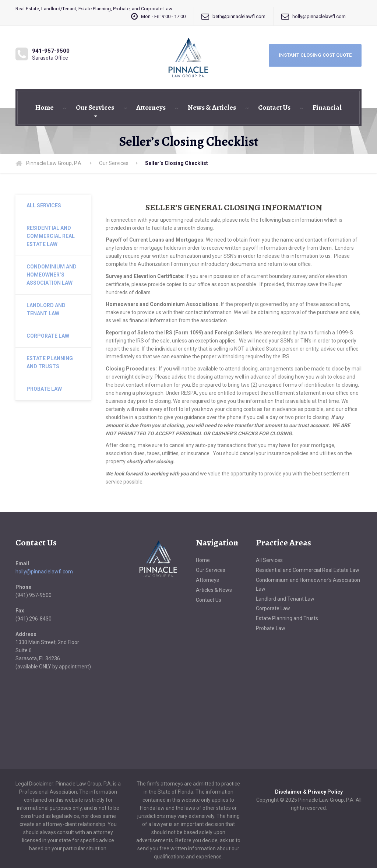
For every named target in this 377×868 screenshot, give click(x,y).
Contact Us (274, 108)
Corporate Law (48, 336)
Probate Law (44, 389)
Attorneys (151, 108)
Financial (327, 108)
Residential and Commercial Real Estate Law (51, 236)
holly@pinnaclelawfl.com (44, 572)
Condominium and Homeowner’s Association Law (52, 275)
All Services (44, 205)
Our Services (95, 108)
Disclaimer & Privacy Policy (309, 792)
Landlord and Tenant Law (46, 309)
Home (45, 108)
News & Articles (212, 108)
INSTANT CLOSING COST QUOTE (315, 55)
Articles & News (214, 590)
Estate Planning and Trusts (50, 362)
